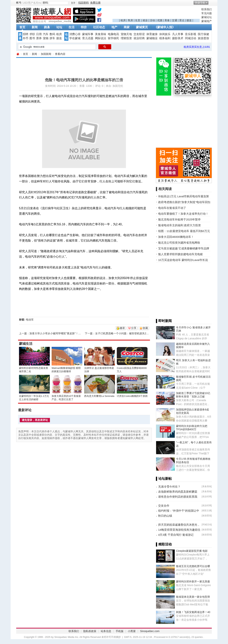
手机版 (120, 631)
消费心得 (75, 34)
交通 (175, 20)
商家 (127, 27)
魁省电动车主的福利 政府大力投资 (179, 225)
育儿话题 (88, 38)
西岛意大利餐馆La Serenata (99, 396)
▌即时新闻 (164, 321)
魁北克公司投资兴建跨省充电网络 (179, 243)
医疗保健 (203, 34)
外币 (26, 38)
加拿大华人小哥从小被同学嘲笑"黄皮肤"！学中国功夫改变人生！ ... (68, 333)
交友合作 (164, 506)
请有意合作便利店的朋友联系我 (178, 497)
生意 (138, 20)
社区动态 (99, 27)
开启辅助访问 (211, 3)
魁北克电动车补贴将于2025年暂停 (179, 219)
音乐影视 (191, 34)
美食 (167, 20)
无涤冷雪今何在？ (169, 487)
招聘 (26, 34)
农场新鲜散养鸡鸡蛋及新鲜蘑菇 (178, 492)
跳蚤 (47, 27)
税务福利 (165, 38)
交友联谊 (139, 34)
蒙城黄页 (142, 27)
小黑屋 (132, 631)
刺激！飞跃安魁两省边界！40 (193, 612)
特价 (84, 27)
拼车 (52, 38)
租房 (123, 20)
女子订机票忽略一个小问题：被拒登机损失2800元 (124, 333)
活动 (152, 20)
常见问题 (207, 13)
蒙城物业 (152, 38)
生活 (72, 27)
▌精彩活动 (164, 544)
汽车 (46, 34)
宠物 (46, 38)
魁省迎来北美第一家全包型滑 (193, 597)
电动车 (30, 320)
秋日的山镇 (165, 516)
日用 (39, 34)
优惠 (160, 20)
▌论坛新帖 (164, 479)
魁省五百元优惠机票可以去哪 (193, 566)
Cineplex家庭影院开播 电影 (192, 551)
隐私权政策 (90, 631)
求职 (32, 34)
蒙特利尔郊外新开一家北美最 (193, 581)
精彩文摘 (207, 511)
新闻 (35, 27)
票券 (39, 38)
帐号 (19, 3)
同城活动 (191, 38)
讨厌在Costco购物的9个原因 (132, 396)
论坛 (59, 27)
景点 (182, 20)
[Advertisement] (156, 13)
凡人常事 (178, 34)
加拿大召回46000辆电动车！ (176, 237)
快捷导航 (200, 3)
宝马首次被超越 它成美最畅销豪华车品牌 (184, 248)
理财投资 (126, 38)
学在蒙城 (75, 38)
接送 (189, 20)
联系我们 (207, 9)
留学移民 (113, 38)
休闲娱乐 (165, 34)
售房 (130, 20)
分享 (134, 328)
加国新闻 (46, 54)
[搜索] (57, 47)
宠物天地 (126, 34)
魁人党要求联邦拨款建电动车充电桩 (180, 254)
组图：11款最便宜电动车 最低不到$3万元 (184, 231)
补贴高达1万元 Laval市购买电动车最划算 (184, 196)
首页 (22, 27)
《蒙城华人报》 (165, 27)
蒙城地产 (207, 21)
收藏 (145, 328)
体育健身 (152, 34)
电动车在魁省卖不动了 (172, 208)
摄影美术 (178, 38)
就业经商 (139, 38)
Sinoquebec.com (150, 631)
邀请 (122, 328)
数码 (52, 34)
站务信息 (106, 631)
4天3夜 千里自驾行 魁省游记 (176, 535)
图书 (32, 38)
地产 (114, 27)
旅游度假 (203, 38)
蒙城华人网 (18, 54)
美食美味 (101, 34)
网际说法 (101, 38)
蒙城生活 (26, 344)
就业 (145, 20)
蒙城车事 (88, 34)
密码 (45, 3)
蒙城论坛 (207, 17)
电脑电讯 (113, 34)
